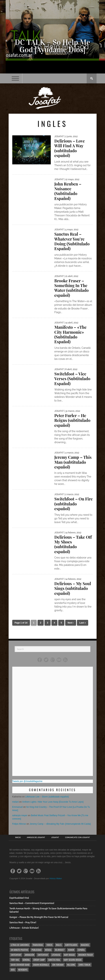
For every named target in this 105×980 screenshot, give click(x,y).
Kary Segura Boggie (73, 960)
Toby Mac (15, 960)
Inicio (18, 837)
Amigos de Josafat (36, 837)
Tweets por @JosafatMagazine (27, 781)
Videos (49, 945)
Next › (71, 623)
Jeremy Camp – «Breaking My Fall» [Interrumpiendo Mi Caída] (60, 824)
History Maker (56, 878)
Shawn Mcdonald (41, 965)
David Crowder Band (20, 965)
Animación (29, 955)
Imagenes (85, 945)
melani (15, 802)
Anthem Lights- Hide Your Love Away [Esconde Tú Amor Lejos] (53, 802)
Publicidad (36, 950)
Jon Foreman (58, 965)
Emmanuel (17, 807)
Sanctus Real (54, 960)
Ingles (59, 945)
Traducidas (38, 945)
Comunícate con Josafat (77, 837)
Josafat (55, 837)
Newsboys (23, 970)
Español (81, 950)
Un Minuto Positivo (20, 950)
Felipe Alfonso (19, 824)
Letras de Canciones (20, 945)
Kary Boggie (69, 955)
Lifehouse (56, 955)
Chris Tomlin (84, 965)
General (26, 960)
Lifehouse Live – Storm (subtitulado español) (47, 797)
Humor (71, 950)
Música (48, 950)
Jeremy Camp (39, 960)
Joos (13, 970)
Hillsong (71, 965)
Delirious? (60, 950)
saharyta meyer (20, 815)
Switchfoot (16, 955)
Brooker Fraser (85, 955)
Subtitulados (71, 945)
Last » (83, 623)
